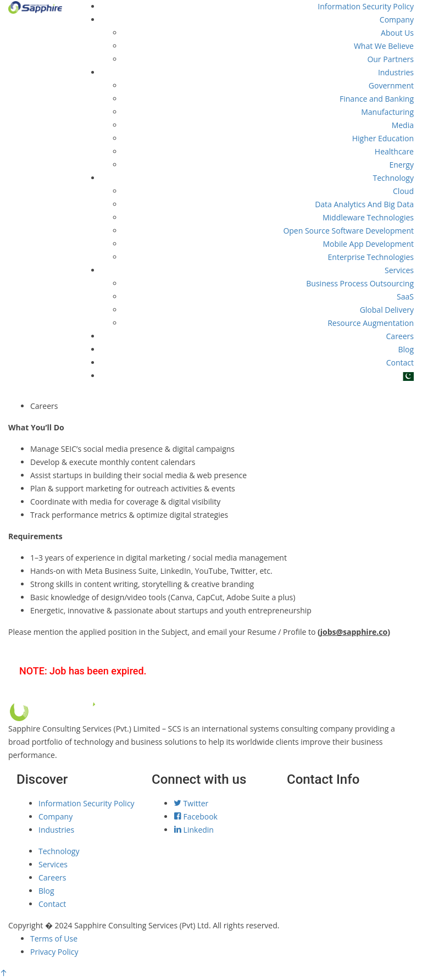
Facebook (196, 816)
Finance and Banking (377, 99)
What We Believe (384, 46)
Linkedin (194, 830)
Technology (393, 178)
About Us (397, 33)
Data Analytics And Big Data (364, 204)
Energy (401, 165)
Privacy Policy (54, 952)
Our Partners (390, 59)
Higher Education (383, 138)
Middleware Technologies (368, 217)
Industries (396, 72)
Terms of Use (54, 939)
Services (399, 270)
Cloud (403, 191)
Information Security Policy (366, 6)
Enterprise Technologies (371, 257)
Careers (400, 336)
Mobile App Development (368, 244)
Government (391, 85)
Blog (406, 349)
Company (397, 20)
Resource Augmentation (371, 323)
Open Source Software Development (348, 231)
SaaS (405, 297)
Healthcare (394, 151)
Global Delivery (387, 310)
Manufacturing (387, 112)
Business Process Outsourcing (360, 283)
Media (403, 125)
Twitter (191, 803)
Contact (400, 362)
